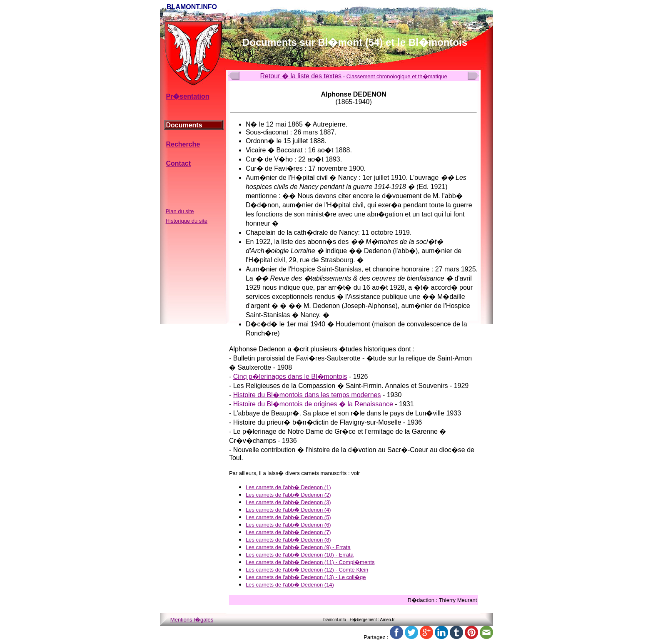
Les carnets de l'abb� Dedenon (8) (288, 540)
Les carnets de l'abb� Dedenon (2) (288, 495)
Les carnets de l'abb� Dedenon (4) (288, 510)
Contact (178, 163)
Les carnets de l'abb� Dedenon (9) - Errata (298, 547)
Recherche (183, 144)
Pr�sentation (187, 96)
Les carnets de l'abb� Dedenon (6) (288, 525)
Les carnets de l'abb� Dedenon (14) (290, 585)
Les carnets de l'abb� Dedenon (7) (288, 532)
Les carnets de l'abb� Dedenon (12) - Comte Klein (307, 570)
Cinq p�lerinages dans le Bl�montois (290, 377)
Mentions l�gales (192, 620)
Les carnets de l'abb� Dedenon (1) (288, 487)
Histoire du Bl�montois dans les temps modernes (307, 395)
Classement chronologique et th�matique (397, 76)
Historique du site (187, 221)
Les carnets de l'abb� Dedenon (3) (288, 502)
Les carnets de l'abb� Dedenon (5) (288, 517)
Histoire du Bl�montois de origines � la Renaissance (313, 404)
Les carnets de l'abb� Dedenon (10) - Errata (300, 555)
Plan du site (180, 211)
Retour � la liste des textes (301, 76)
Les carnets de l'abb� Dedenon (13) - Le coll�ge (306, 577)
